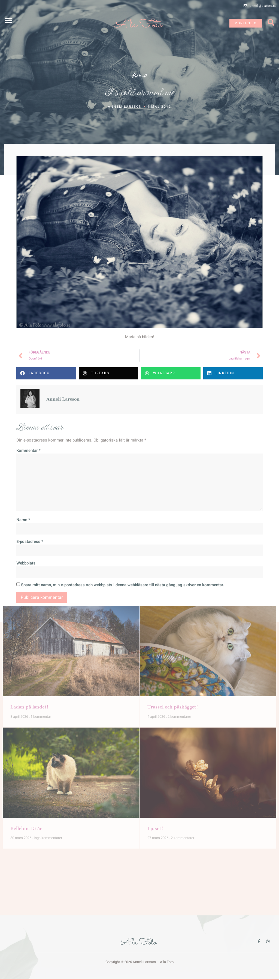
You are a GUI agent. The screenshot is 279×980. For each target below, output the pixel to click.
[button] (8, 20)
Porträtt (140, 77)
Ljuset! (155, 700)
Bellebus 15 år (26, 700)
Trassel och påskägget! (173, 579)
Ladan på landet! (29, 579)
